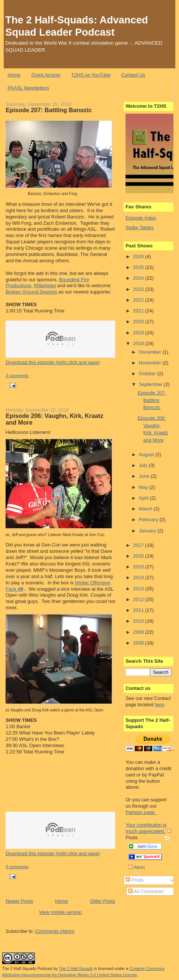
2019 (139, 333)
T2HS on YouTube (91, 75)
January (148, 531)
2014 (139, 577)
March (146, 509)
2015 (139, 567)
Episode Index (141, 218)
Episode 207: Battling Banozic (49, 110)
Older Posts (102, 901)
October (148, 374)
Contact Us (133, 75)
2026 (139, 257)
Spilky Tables (140, 228)
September (151, 384)
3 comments (17, 376)
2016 (139, 556)
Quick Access (46, 75)
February (149, 520)
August (147, 455)
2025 (139, 267)
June (145, 476)
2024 (139, 278)
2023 (139, 289)
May (144, 487)
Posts (134, 880)
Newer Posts (19, 901)
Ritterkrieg (45, 285)
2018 (139, 343)
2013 (139, 589)
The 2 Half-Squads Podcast (27, 968)
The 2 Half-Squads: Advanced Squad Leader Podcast (77, 26)
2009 (139, 632)
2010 (139, 621)
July (144, 465)
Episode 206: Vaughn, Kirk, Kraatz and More (54, 419)
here (159, 705)
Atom (136, 867)
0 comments (17, 867)
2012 (139, 599)
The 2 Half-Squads (76, 968)
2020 (139, 322)
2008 (139, 643)
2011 (139, 610)
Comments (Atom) (55, 931)
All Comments (146, 891)
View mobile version (60, 912)
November (151, 363)
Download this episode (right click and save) (53, 362)
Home (14, 75)
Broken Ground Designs (31, 292)
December (151, 352)
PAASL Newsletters (28, 88)
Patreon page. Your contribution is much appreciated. (146, 822)
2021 (139, 311)
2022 (139, 300)
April (144, 498)
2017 (139, 545)
